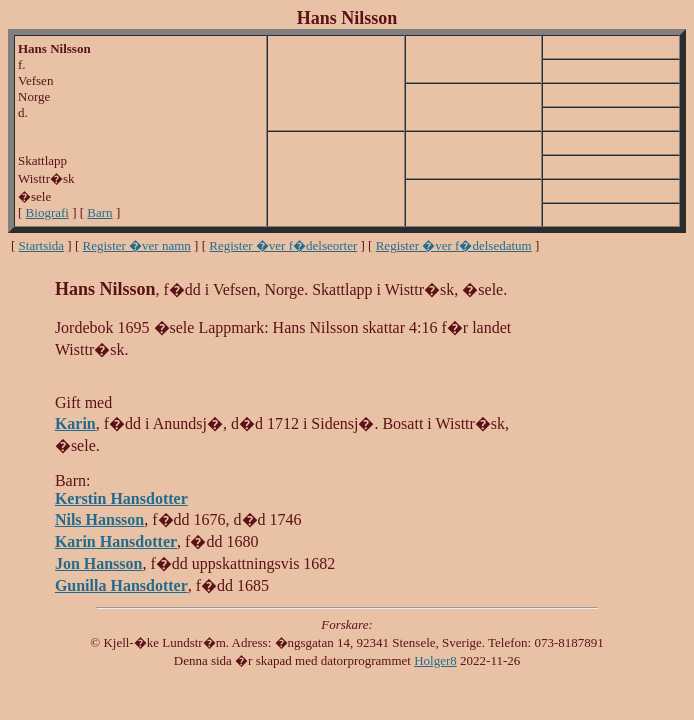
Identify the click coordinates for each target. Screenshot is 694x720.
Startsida (42, 245)
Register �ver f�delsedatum (454, 245)
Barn (99, 212)
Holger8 (435, 660)
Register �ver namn (137, 245)
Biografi (47, 212)
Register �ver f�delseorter (283, 245)
